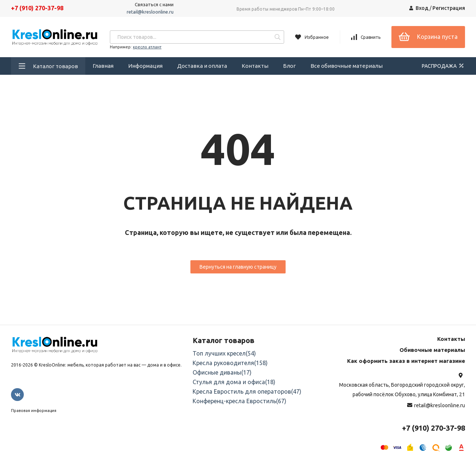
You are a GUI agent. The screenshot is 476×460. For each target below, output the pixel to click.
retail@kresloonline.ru (150, 12)
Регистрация (449, 8)
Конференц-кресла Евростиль (239, 401)
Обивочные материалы (432, 350)
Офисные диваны (222, 372)
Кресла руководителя (230, 363)
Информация (145, 66)
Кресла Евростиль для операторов (247, 391)
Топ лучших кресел (224, 353)
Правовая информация (34, 411)
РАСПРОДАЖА (443, 66)
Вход (422, 8)
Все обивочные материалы (347, 66)
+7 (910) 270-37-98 (37, 8)
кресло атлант (147, 47)
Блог (289, 66)
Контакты (255, 66)
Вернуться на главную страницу (238, 267)
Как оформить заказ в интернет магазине (406, 361)
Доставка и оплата (202, 66)
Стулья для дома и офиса (234, 382)
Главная (103, 66)
